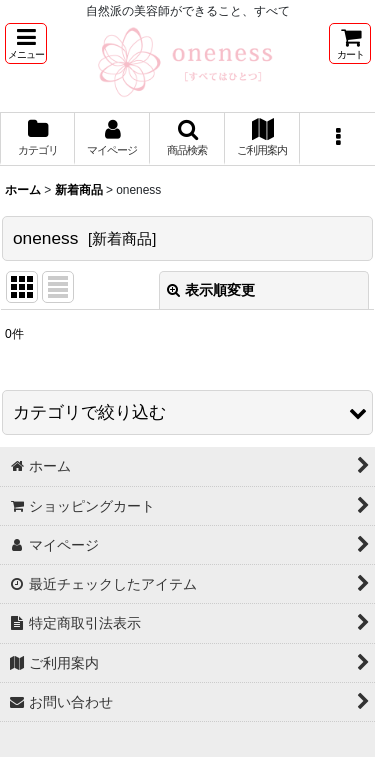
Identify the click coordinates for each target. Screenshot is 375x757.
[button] (26, 43)
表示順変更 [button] (211, 290)
